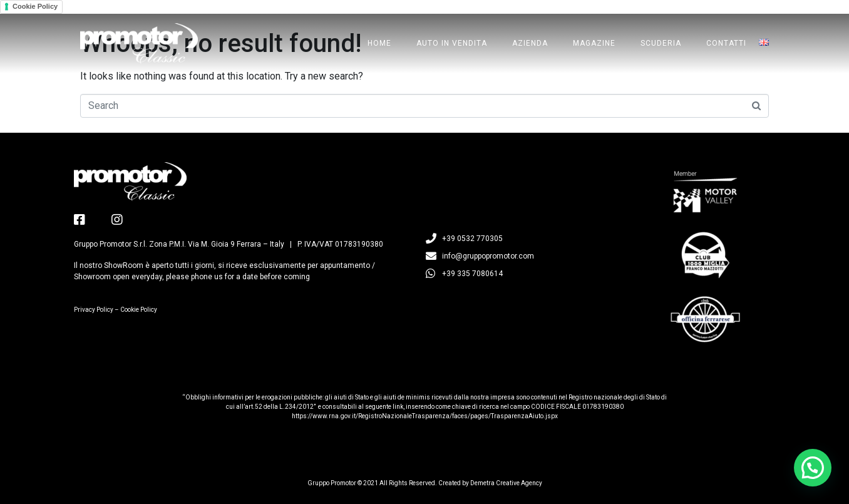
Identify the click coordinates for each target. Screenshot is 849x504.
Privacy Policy (94, 310)
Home (379, 43)
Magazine (594, 43)
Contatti (726, 43)
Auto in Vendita (452, 43)
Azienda (530, 43)
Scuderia (661, 43)
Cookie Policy (35, 6)
